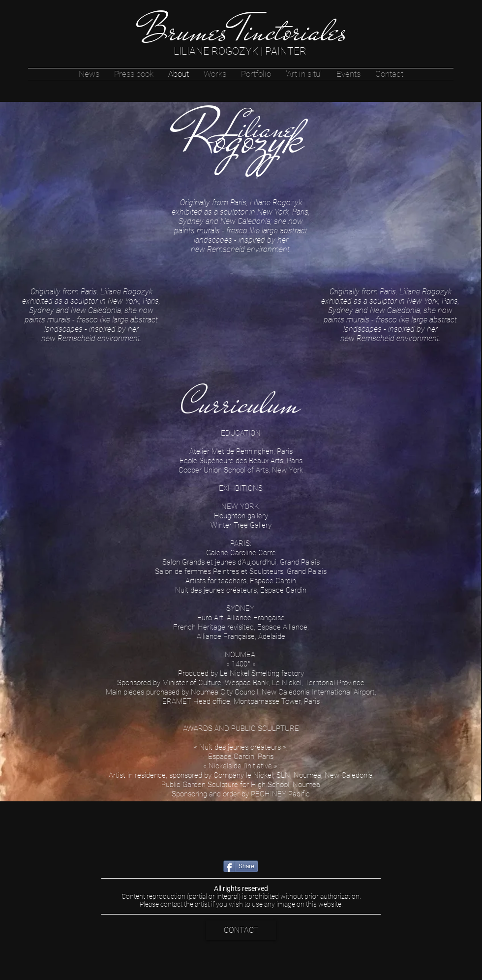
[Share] (241, 866)
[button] (215, 74)
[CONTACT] (241, 930)
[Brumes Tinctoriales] (242, 31)
